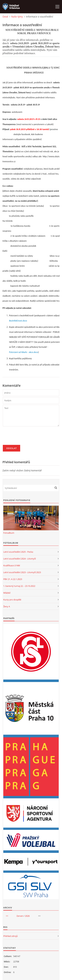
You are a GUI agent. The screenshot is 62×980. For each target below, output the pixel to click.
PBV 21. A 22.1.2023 (13, 579)
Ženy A (7, 606)
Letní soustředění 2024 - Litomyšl (20, 559)
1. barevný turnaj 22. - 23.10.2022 (19, 586)
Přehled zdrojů (10, 936)
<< (7, 916)
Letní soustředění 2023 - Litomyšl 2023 (22, 572)
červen (20, 916)
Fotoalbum (9, 533)
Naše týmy (17, 17)
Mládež (7, 593)
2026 (27, 916)
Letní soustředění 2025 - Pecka (18, 552)
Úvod (5, 17)
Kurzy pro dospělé (12, 600)
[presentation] (28, 437)
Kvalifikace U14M (12, 565)
